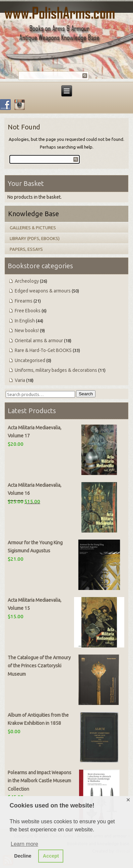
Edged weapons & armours (43, 291)
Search (86, 394)
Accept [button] (51, 856)
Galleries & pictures (33, 228)
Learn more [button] (24, 844)
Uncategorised (30, 360)
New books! (27, 330)
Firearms (24, 301)
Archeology (27, 281)
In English (25, 321)
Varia (20, 380)
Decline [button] (23, 856)
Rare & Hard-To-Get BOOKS (43, 350)
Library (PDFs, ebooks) (35, 238)
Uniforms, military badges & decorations (56, 370)
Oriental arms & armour (39, 341)
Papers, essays (26, 249)
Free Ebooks (28, 311)
